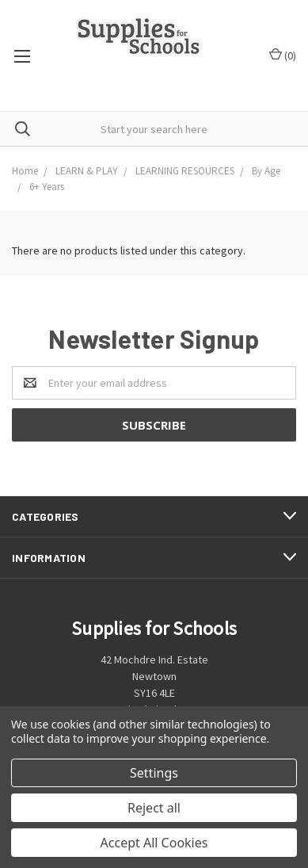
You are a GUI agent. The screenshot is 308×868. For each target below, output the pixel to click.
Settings (154, 773)
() (283, 55)
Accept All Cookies (154, 843)
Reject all (154, 808)
